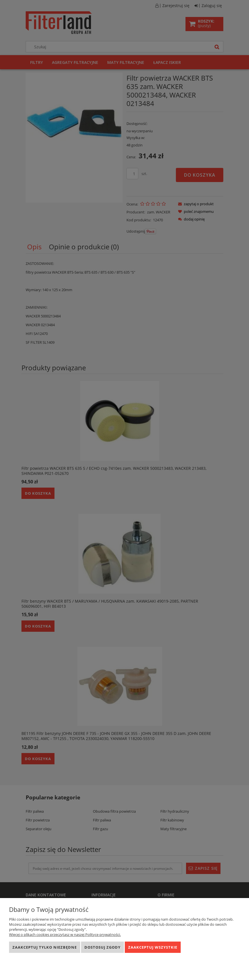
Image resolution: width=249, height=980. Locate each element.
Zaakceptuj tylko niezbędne (45, 947)
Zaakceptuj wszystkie (153, 947)
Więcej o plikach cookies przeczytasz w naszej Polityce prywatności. (65, 934)
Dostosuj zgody (102, 947)
